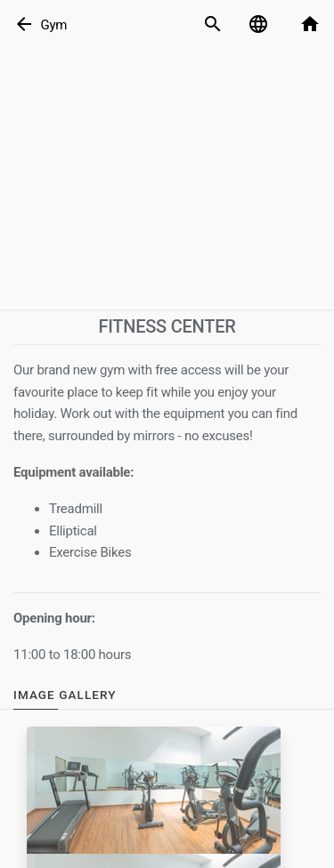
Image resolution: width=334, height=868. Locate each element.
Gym (53, 25)
